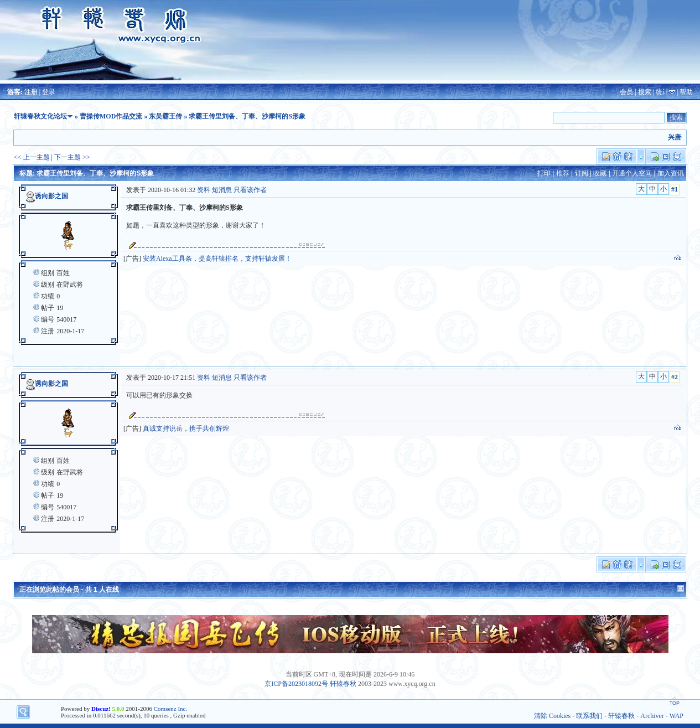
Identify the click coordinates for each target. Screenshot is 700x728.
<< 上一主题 (32, 157)
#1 (675, 189)
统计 (662, 92)
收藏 (600, 173)
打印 (544, 173)
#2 (675, 377)
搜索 (645, 92)
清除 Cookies (552, 716)
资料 (204, 190)
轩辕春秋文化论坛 (40, 116)
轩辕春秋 (343, 684)
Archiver (652, 716)
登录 (49, 92)
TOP (675, 703)
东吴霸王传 (165, 116)
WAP (676, 716)
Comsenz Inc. (170, 709)
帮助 (686, 92)
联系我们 (589, 716)
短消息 (222, 190)
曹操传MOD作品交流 (111, 116)
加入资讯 (671, 173)
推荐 (563, 173)
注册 (31, 92)
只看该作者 (250, 190)
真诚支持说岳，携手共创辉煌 (186, 428)
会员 (626, 92)
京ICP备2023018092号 (296, 684)
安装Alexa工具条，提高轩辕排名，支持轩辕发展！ (217, 259)
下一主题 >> (72, 157)
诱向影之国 (51, 196)
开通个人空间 (632, 173)
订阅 (582, 173)
